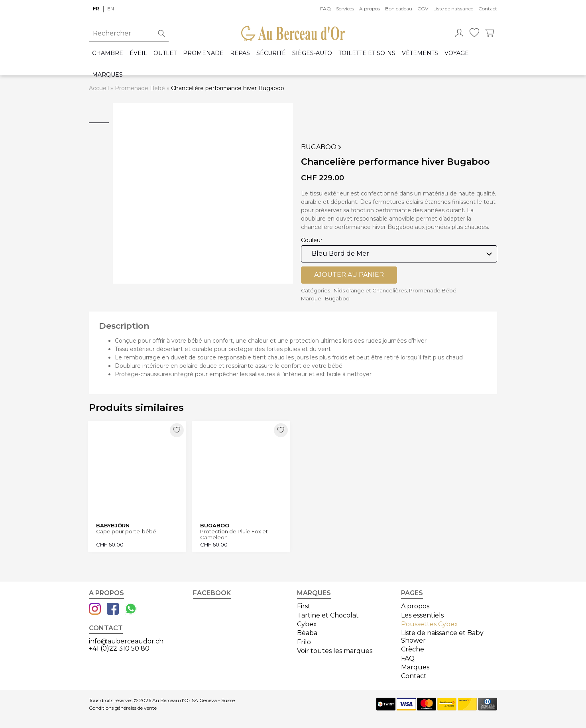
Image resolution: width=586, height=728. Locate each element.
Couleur (312, 240)
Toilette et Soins (367, 53)
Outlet (165, 53)
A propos (370, 9)
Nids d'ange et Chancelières (370, 290)
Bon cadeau (399, 9)
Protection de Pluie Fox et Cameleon (235, 533)
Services (345, 9)
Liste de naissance (453, 9)
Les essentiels (422, 614)
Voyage (457, 53)
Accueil (99, 88)
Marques (107, 75)
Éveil (138, 53)
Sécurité (271, 53)
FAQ (325, 9)
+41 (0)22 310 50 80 (119, 647)
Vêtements (420, 53)
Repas (240, 53)
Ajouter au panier (349, 275)
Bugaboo (322, 147)
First (304, 605)
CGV (423, 9)
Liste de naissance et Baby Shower (442, 635)
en (111, 9)
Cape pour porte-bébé (127, 530)
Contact (488, 9)
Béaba (307, 632)
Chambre (108, 53)
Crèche (413, 648)
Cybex (307, 622)
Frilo (304, 640)
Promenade (203, 53)
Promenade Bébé (140, 88)
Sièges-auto (312, 53)
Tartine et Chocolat (328, 614)
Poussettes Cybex (430, 622)
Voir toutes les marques (335, 650)
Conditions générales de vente (123, 706)
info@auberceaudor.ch (126, 640)
